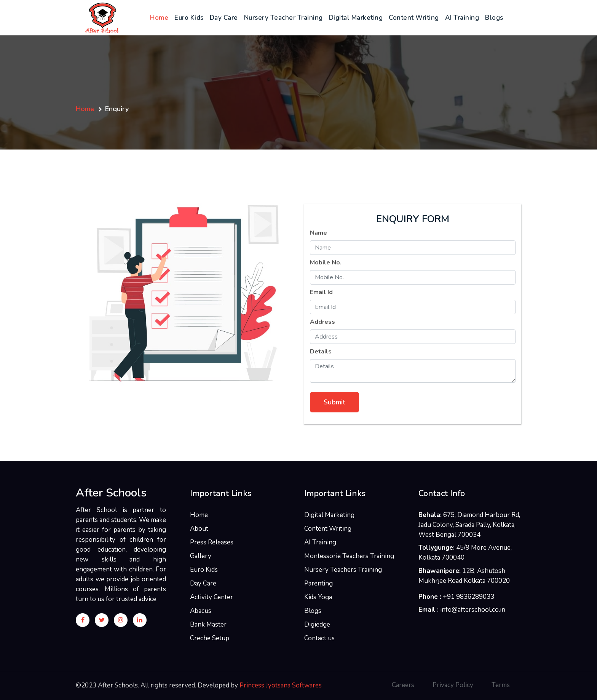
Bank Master (208, 624)
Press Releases (212, 542)
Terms (501, 685)
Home (161, 17)
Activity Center (212, 597)
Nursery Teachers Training (343, 570)
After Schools (111, 493)
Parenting (318, 583)
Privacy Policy (453, 685)
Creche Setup (210, 638)
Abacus (201, 611)
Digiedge (317, 624)
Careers (403, 685)
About (199, 529)
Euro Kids (189, 18)
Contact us (319, 638)
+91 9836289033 (469, 597)
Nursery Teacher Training (283, 18)
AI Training (462, 18)
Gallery (201, 556)
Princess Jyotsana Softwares (281, 685)
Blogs (494, 18)
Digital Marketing (356, 18)
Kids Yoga (318, 597)
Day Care (224, 18)
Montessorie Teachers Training (349, 556)
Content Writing (414, 18)
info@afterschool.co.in (473, 610)
